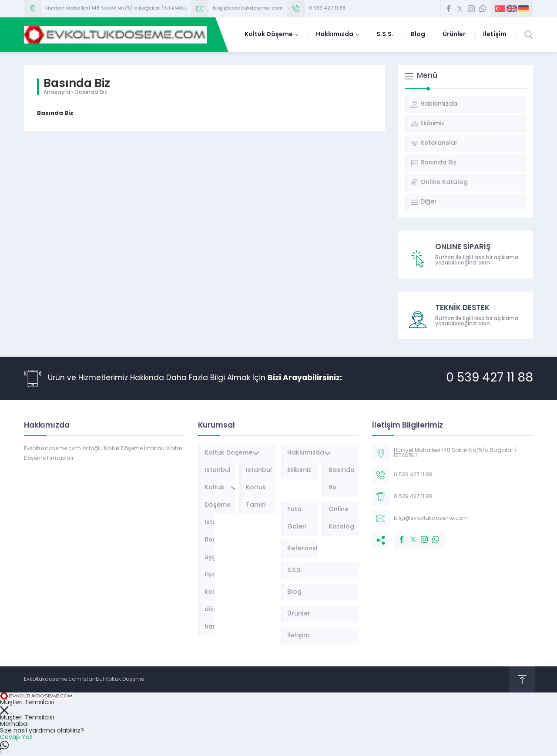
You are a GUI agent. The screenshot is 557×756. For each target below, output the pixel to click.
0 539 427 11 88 (327, 8)
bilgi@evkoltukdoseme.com (248, 8)
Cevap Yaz (16, 738)
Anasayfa (57, 93)
